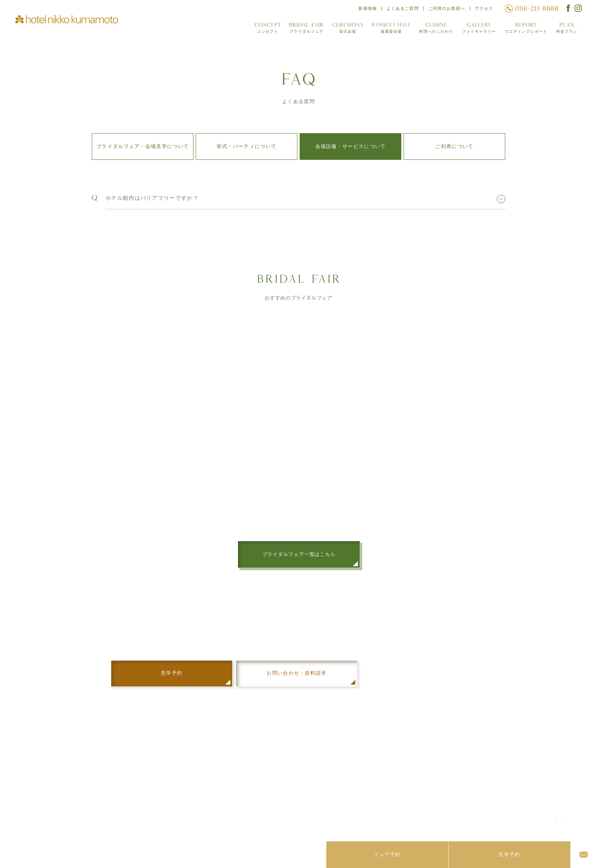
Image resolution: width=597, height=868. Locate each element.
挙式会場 (346, 30)
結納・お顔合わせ (482, 775)
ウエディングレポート (525, 30)
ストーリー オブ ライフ (489, 766)
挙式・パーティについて (247, 146)
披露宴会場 (389, 30)
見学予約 (472, 785)
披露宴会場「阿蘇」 (290, 766)
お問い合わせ (477, 794)
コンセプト (265, 30)
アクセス (484, 9)
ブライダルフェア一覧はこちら (299, 556)
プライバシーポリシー (505, 825)
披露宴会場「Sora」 (291, 785)
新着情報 (366, 9)
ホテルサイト (449, 825)
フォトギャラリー (477, 30)
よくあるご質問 (401, 9)
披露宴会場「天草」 (290, 775)
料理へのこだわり (434, 30)
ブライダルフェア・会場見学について (143, 146)
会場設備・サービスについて (351, 146)
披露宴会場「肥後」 (290, 794)
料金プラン (567, 30)
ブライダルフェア (304, 30)
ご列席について (454, 146)
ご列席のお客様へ (446, 9)
